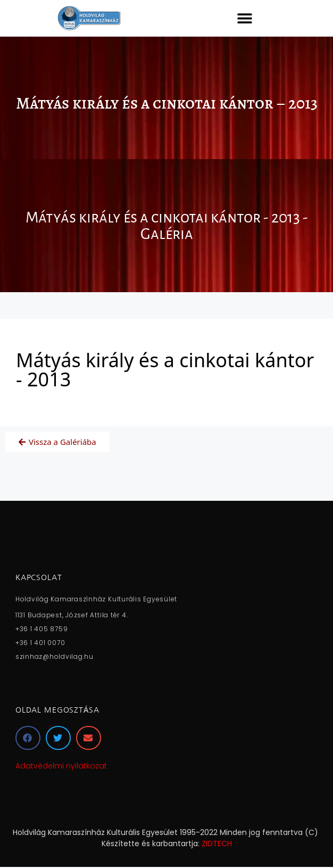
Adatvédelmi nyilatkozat (61, 766)
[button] (244, 18)
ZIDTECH (217, 844)
